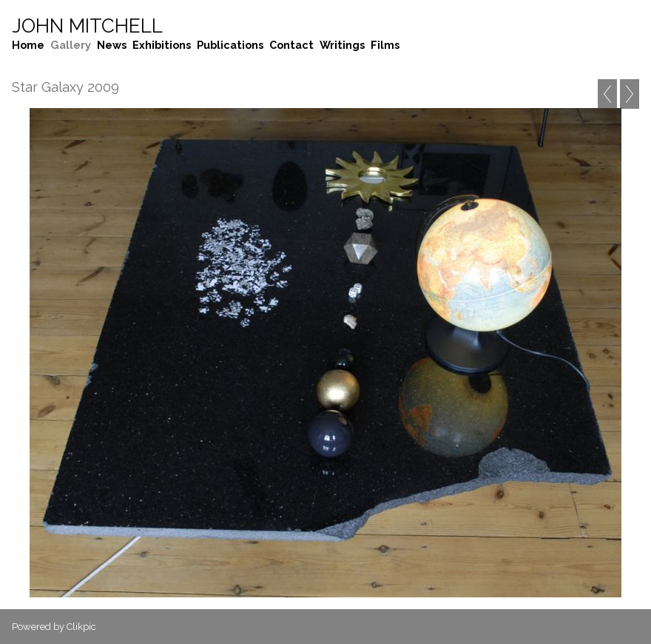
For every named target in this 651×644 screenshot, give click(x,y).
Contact (291, 45)
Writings (342, 45)
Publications (230, 45)
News (112, 45)
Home (28, 45)
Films (385, 45)
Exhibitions (162, 45)
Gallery (71, 45)
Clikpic (81, 627)
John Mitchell (87, 26)
